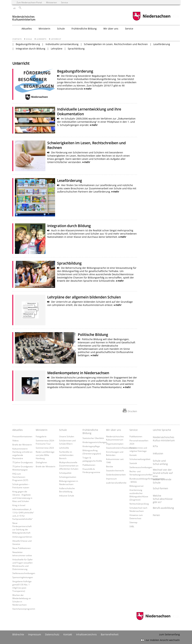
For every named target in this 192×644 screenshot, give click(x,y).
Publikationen (89, 465)
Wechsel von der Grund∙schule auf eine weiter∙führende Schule (163, 476)
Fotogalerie (41, 436)
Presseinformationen (22, 436)
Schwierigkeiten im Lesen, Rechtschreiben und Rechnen (116, 44)
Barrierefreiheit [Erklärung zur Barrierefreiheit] (110, 634)
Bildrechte (18, 634)
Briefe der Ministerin (22, 445)
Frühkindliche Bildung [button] (84, 29)
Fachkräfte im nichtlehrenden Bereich (66, 455)
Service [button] (129, 29)
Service (134, 430)
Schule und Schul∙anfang (160, 462)
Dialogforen (41, 462)
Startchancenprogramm (24, 609)
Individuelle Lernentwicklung (62, 44)
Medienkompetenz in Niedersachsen (78, 373)
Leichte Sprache (162, 430)
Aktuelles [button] (27, 29)
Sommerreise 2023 (45, 448)
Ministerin (42, 430)
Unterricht (56, 39)
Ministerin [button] (44, 29)
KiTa (155, 446)
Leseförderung (162, 44)
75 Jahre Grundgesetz (23, 462)
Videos (16, 440)
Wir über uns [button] (111, 29)
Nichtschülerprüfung (139, 504)
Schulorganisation (68, 477)
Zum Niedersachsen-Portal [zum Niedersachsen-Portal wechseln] (29, 2)
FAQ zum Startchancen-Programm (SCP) (20, 477)
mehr (89, 89)
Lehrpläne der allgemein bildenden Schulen (84, 297)
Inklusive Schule (67, 496)
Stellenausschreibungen (24, 573)
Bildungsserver (137, 486)
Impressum (111, 479)
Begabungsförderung (28, 44)
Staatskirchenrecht (115, 470)
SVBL (132, 526)
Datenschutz (52, 634)
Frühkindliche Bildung (90, 431)
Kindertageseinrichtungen (95, 442)
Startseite (17, 39)
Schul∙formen (160, 488)
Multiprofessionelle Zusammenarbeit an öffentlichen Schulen (69, 466)
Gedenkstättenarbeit (116, 475)
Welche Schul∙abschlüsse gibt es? (163, 499)
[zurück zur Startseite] (24, 17)
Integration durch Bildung (31, 49)
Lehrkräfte (41, 39)
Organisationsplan (115, 444)
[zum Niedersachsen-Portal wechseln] (151, 20)
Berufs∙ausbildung (163, 508)
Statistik (133, 463)
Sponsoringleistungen (23, 577)
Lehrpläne (57, 49)
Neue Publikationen (22, 548)
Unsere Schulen (67, 436)
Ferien (156, 515)
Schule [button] (61, 29)
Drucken (132, 411)
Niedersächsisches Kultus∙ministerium (164, 439)
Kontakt (133, 455)
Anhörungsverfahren (22, 537)
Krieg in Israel (19, 505)
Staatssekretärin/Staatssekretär (121, 448)
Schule (29, 39)
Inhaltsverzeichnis (86, 634)
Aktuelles (18, 430)
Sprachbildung (76, 49)
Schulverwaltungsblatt (140, 459)
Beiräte (110, 466)
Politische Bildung (93, 335)
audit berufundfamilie (116, 483)
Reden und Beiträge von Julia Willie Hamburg (45, 455)
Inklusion (158, 453)
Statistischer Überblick (93, 438)
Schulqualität (65, 473)
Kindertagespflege (91, 446)
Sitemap (133, 522)
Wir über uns (114, 430)
